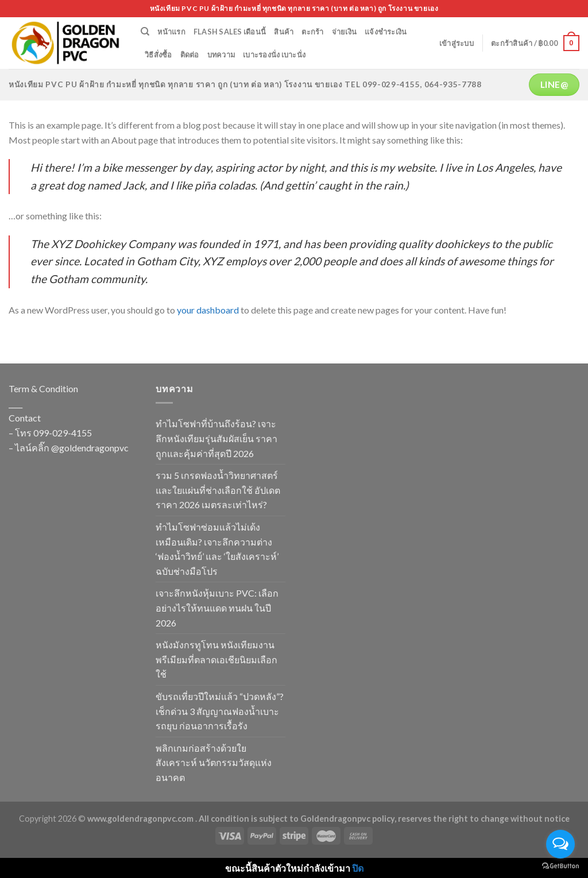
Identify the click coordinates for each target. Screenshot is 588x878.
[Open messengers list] (560, 844)
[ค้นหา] (145, 32)
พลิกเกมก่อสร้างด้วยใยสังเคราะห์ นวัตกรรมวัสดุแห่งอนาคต (214, 763)
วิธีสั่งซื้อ (158, 55)
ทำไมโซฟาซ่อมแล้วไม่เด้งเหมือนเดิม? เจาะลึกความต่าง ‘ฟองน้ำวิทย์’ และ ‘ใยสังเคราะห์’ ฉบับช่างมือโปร (217, 549)
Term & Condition (43, 388)
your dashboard (208, 310)
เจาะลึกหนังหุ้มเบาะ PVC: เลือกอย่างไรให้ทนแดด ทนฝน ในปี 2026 (217, 608)
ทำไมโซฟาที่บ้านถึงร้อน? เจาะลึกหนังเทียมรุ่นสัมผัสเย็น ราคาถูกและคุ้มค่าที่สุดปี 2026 (216, 438)
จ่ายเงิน (345, 32)
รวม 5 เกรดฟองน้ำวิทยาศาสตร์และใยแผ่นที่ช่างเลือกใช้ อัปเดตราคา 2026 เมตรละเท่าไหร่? (218, 490)
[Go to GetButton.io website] (560, 866)
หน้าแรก (171, 32)
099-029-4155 (63, 433)
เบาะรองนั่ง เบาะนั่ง (274, 55)
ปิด (358, 868)
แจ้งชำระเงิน (386, 32)
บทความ (221, 55)
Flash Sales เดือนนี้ (230, 32)
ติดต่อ (190, 55)
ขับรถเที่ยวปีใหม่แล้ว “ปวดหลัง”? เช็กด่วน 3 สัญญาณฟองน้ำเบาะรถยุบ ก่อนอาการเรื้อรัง (220, 711)
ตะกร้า (312, 32)
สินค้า (284, 32)
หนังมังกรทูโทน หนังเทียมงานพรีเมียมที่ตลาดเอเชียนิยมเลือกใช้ (216, 659)
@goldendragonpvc (90, 448)
